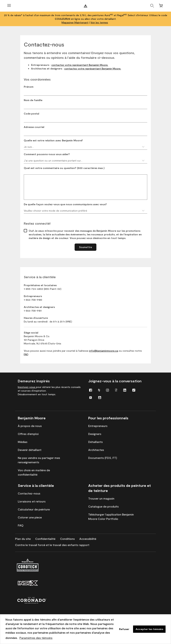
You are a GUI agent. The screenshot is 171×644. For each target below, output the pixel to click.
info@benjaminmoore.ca (104, 351)
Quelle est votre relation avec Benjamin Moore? (53, 140)
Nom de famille (33, 100)
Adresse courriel (34, 127)
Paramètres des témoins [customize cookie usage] (36, 638)
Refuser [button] (124, 629)
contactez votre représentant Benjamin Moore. (80, 65)
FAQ (26, 354)
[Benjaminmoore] (85, 6)
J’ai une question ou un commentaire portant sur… (84, 161)
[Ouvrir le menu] (9, 6)
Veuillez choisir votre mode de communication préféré (84, 211)
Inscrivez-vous (27, 387)
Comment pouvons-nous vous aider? (47, 154)
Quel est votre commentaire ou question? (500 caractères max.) (64, 168)
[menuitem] (91, 390)
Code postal (31, 114)
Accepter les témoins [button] (149, 629)
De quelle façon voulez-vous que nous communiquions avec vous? (65, 204)
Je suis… (84, 147)
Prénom (29, 87)
